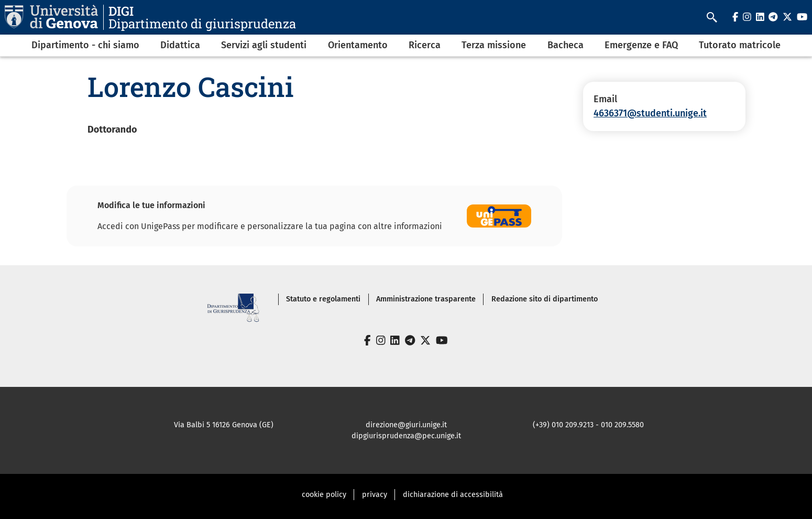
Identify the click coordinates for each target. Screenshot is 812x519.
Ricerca (425, 45)
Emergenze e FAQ (641, 45)
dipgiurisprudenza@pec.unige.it (406, 436)
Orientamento (358, 45)
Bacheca (566, 45)
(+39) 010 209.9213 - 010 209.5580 (588, 425)
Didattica (180, 45)
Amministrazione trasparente (426, 299)
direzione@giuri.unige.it (406, 425)
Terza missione (494, 45)
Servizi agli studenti (264, 45)
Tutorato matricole (740, 45)
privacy (375, 495)
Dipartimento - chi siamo (85, 45)
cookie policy (324, 495)
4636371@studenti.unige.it (650, 113)
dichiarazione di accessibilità (453, 495)
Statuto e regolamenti (323, 299)
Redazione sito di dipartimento (545, 299)
